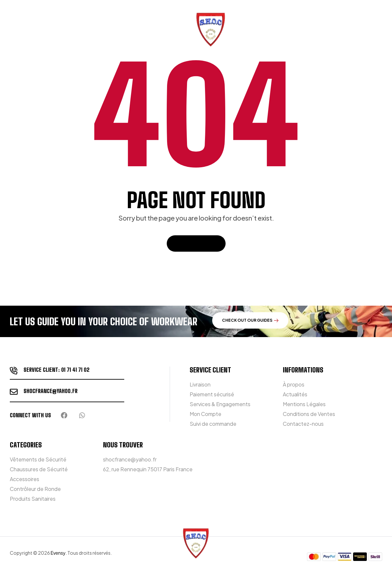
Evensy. (59, 553)
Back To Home (196, 243)
